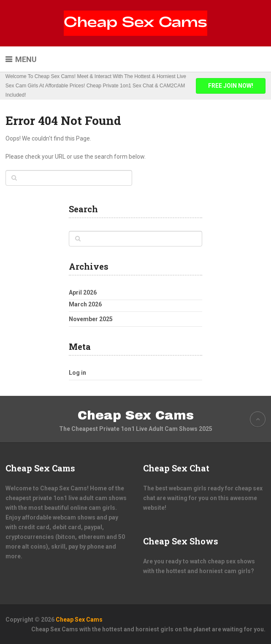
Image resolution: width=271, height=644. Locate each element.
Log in (77, 373)
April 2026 (83, 292)
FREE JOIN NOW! (231, 86)
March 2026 (85, 304)
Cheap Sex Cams (136, 415)
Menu (26, 59)
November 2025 (91, 319)
